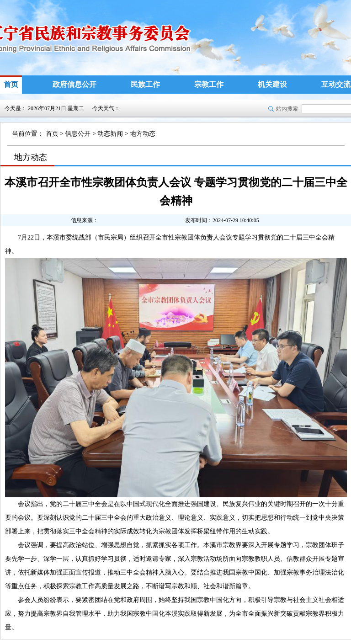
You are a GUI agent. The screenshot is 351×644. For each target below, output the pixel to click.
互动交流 (336, 84)
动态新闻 (110, 134)
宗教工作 (209, 84)
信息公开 (78, 134)
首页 (11, 84)
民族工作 (145, 84)
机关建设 (272, 84)
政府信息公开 (74, 84)
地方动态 (143, 134)
